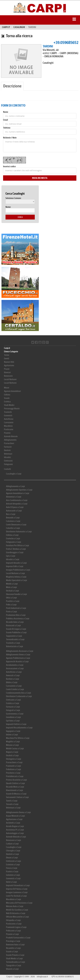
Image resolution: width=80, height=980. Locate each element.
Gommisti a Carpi (13, 878)
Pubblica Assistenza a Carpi (18, 619)
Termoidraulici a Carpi (15, 639)
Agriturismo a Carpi (14, 819)
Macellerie (8, 426)
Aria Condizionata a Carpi (17, 500)
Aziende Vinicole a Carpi (16, 837)
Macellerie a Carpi (13, 899)
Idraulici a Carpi (13, 559)
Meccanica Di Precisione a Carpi (19, 903)
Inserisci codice (9, 167)
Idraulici (7, 457)
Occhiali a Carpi (12, 591)
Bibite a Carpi (12, 682)
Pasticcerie (9, 429)
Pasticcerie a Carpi (14, 924)
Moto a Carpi (11, 587)
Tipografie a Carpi (14, 965)
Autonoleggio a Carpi (15, 833)
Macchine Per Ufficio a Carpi (18, 738)
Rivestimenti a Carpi (14, 790)
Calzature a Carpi (13, 521)
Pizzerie (7, 433)
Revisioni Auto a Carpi (15, 945)
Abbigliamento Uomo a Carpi (18, 655)
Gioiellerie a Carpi (13, 717)
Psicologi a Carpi (13, 941)
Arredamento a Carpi (15, 665)
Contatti (7, 469)
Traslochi (8, 412)
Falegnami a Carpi (14, 542)
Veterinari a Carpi (13, 808)
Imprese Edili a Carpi (15, 566)
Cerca (20, 217)
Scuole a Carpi (12, 952)
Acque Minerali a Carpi (15, 816)
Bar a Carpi (11, 514)
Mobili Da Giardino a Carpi (17, 910)
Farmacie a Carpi (13, 707)
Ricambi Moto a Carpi (15, 787)
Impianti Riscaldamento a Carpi (19, 728)
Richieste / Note (10, 138)
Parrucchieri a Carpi (14, 762)
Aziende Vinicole (11, 436)
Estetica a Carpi (13, 703)
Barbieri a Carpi (13, 679)
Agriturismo (9, 365)
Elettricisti (8, 461)
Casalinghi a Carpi (14, 474)
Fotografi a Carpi (13, 710)
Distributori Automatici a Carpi (19, 532)
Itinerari (7, 372)
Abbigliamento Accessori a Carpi (20, 651)
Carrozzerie (9, 422)
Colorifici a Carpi (13, 528)
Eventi (7, 358)
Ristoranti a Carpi (13, 626)
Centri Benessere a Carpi (16, 525)
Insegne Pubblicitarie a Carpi (18, 570)
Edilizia (7, 395)
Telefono (7, 128)
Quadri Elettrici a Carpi (15, 783)
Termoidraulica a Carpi (16, 962)
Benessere (8, 376)
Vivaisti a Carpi (12, 969)
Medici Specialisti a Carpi (17, 580)
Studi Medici (9, 405)
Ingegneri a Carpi (13, 731)
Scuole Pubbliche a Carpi (16, 632)
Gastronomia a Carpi (15, 714)
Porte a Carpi (11, 612)
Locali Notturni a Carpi (15, 573)
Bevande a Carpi (13, 518)
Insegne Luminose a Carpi (17, 892)
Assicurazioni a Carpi (15, 668)
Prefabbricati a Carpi (15, 776)
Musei (7, 388)
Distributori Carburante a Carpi (19, 696)
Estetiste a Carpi (13, 865)
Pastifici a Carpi (13, 601)
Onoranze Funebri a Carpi (16, 594)
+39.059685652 (66, 42)
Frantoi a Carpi (12, 872)
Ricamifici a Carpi (13, 948)
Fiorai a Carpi (12, 868)
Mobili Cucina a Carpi (15, 749)
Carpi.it (6, 27)
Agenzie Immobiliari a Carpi (18, 493)
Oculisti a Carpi (12, 755)
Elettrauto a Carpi (13, 700)
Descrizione (12, 86)
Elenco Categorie (11, 352)
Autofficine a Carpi (14, 672)
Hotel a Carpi (11, 882)
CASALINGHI (19, 27)
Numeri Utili (9, 362)
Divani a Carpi (12, 858)
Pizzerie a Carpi (12, 934)
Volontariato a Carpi (14, 646)
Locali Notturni (10, 379)
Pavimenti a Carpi (13, 766)
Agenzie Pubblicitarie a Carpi (18, 658)
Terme (7, 355)
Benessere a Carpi (13, 840)
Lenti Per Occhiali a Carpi (16, 896)
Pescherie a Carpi (13, 773)
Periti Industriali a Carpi (16, 608)
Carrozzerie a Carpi (14, 686)
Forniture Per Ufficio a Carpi (18, 545)
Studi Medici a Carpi (14, 959)
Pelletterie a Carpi (13, 769)
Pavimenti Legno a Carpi (16, 927)
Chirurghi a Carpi (13, 851)
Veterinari (8, 454)
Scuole (7, 398)
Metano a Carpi (12, 745)
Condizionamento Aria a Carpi (19, 693)
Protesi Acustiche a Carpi (16, 780)
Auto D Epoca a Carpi (15, 507)
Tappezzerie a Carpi (14, 636)
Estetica (7, 402)
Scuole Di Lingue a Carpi (16, 629)
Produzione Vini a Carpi (16, 615)
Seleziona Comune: (13, 198)
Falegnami (8, 464)
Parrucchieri (9, 443)
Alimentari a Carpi (14, 497)
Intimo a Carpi (12, 735)
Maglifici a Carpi (13, 742)
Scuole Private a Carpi (15, 955)
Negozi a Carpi (12, 752)
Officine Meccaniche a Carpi (17, 917)
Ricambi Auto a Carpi (15, 622)
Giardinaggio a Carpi (15, 552)
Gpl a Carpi (11, 556)
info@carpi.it (42, 977)
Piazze (7, 369)
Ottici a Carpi (11, 598)
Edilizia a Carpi (12, 535)
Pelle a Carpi (11, 605)
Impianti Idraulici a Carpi (16, 563)
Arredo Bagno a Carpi (15, 826)
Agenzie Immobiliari (12, 391)
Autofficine (9, 419)
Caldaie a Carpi (12, 844)
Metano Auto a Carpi (15, 906)
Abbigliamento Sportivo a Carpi (19, 490)
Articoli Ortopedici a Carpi (17, 504)
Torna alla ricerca (17, 36)
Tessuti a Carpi (12, 804)
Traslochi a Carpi (13, 643)
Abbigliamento (10, 440)
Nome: (8, 207)
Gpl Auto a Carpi (13, 721)
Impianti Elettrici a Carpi (16, 724)
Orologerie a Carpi (14, 759)
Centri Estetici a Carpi (15, 689)
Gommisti (8, 416)
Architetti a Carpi (13, 823)
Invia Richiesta (40, 178)
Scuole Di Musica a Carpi (16, 794)
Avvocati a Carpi (13, 675)
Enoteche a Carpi (13, 539)
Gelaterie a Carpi (13, 875)
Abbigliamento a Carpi (15, 486)
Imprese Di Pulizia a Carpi (17, 889)
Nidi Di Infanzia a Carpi (16, 913)
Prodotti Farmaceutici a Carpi (18, 938)
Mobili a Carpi (12, 584)
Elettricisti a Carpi (13, 861)
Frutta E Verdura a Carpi (16, 549)
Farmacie (8, 447)
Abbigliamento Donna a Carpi (18, 812)
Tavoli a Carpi (12, 801)
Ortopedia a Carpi (13, 920)
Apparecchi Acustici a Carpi (17, 662)
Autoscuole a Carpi (14, 511)
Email (6, 120)
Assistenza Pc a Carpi (15, 830)
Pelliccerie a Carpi (13, 931)
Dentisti (7, 450)
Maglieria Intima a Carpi (16, 577)
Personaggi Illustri (12, 409)
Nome (6, 112)
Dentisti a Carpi (12, 854)
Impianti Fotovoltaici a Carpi (18, 885)
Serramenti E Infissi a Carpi (17, 797)
